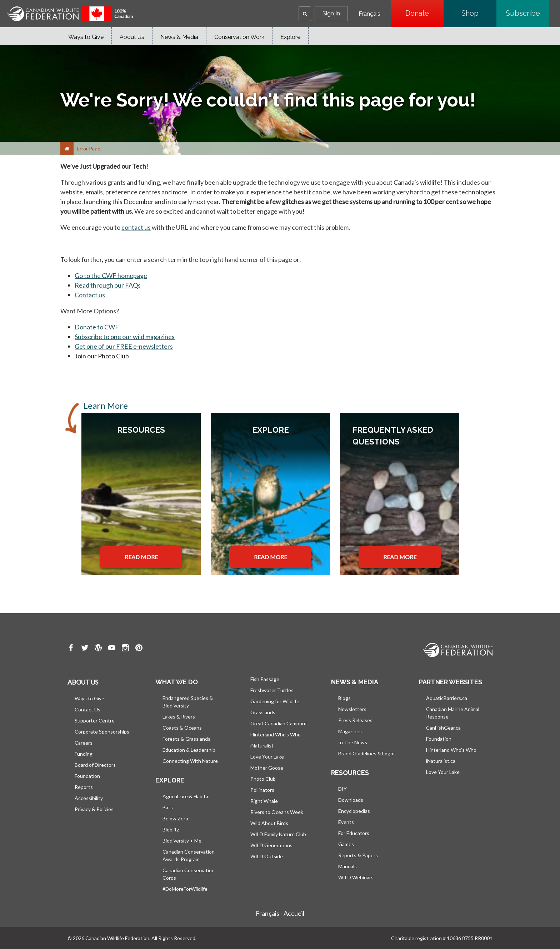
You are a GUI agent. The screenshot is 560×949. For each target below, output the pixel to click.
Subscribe (527, 13)
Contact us (90, 295)
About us (83, 682)
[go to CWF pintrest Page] (139, 649)
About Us (132, 37)
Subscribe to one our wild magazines (125, 337)
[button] (305, 14)
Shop (479, 13)
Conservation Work (239, 37)
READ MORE (141, 557)
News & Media (179, 37)
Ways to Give (86, 37)
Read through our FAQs (108, 285)
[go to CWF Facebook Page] (71, 649)
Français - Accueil (280, 913)
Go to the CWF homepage (111, 275)
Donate (424, 13)
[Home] (67, 148)
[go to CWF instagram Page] (125, 649)
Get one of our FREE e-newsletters (124, 346)
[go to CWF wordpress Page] (98, 649)
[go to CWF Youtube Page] (112, 649)
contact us (136, 227)
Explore (290, 37)
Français (369, 14)
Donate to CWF (97, 327)
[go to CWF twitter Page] (85, 649)
